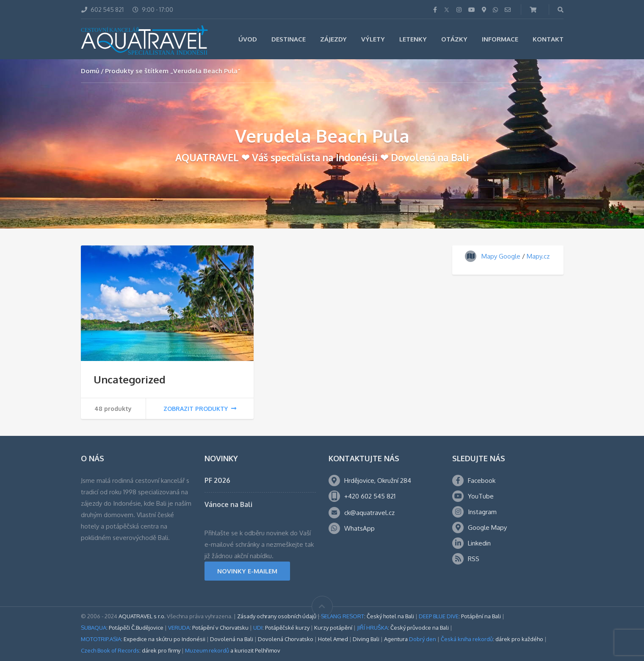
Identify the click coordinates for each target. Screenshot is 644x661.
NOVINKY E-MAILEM (247, 571)
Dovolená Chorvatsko (286, 639)
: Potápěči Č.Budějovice (122, 628)
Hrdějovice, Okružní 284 (378, 481)
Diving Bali (366, 639)
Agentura (410, 639)
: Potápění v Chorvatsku (208, 628)
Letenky (413, 39)
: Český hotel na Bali (368, 616)
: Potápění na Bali (460, 616)
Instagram (482, 512)
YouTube (481, 496)
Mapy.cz (538, 256)
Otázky (454, 39)
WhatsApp (359, 528)
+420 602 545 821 (370, 496)
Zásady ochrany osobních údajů (277, 616)
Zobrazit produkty (200, 409)
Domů (90, 71)
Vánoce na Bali (228, 504)
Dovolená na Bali (232, 639)
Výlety (373, 39)
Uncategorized (130, 379)
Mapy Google (501, 256)
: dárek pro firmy (131, 650)
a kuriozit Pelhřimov (233, 650)
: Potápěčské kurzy (281, 628)
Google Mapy (487, 527)
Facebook (482, 481)
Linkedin (479, 543)
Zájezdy (333, 39)
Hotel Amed (333, 639)
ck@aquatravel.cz (369, 513)
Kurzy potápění (333, 628)
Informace (500, 39)
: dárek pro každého (492, 639)
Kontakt (548, 39)
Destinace (289, 39)
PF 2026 (217, 480)
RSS (474, 559)
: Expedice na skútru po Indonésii (143, 639)
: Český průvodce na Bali (403, 628)
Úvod (248, 39)
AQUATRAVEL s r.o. (142, 616)
